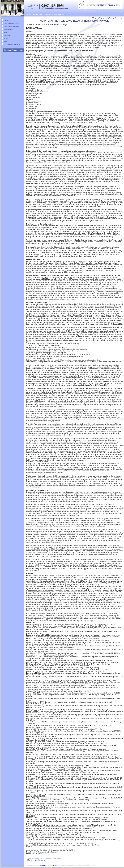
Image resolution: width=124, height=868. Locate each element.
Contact (49, 858)
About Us (35, 14)
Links (6, 38)
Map (5, 32)
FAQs (41, 14)
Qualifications (9, 29)
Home (29, 14)
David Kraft (8, 20)
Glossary (7, 35)
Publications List (61, 14)
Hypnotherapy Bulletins (12, 44)
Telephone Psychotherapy (14, 50)
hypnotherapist (42, 866)
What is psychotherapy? (12, 26)
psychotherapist (56, 866)
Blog (5, 41)
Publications (57, 858)
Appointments (49, 14)
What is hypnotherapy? (12, 23)
